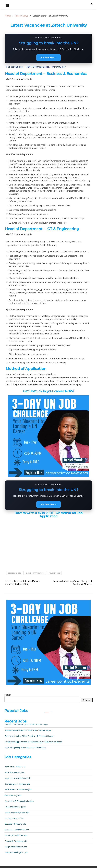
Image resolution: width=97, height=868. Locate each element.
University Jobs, (59, 67)
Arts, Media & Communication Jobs (19, 801)
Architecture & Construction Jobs (18, 790)
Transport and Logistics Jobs (17, 852)
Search (8, 695)
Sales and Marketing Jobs (15, 807)
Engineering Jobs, (15, 67)
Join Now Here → (48, 58)
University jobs (54, 573)
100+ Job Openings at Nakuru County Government (26, 747)
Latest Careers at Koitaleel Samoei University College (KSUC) (23, 583)
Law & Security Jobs (13, 795)
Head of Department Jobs (35, 573)
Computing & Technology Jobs (18, 784)
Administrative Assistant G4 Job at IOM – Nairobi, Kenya (28, 730)
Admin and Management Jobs (17, 812)
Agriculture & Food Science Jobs (18, 778)
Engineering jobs (14, 573)
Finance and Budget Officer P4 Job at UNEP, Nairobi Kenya (29, 736)
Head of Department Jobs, (38, 67)
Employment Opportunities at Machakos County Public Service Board (33, 742)
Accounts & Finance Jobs (15, 767)
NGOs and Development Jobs (17, 830)
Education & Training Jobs (16, 824)
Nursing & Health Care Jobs (16, 835)
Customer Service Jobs (14, 818)
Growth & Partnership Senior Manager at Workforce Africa (72, 583)
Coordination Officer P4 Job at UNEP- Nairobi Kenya (26, 725)
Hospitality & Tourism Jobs (16, 847)
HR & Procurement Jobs (15, 772)
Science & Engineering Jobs (16, 841)
